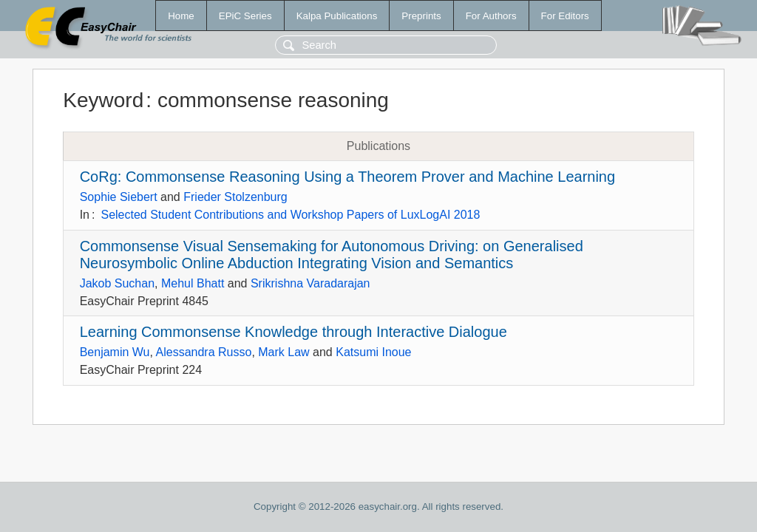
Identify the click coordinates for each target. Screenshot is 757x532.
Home (181, 16)
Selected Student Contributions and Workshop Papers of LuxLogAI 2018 (290, 215)
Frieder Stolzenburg (235, 197)
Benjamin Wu (115, 352)
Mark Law (284, 352)
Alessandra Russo (204, 352)
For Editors (565, 16)
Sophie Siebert (119, 197)
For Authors (491, 16)
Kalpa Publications (337, 16)
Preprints (421, 16)
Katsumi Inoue (373, 352)
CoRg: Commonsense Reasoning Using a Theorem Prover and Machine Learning (347, 177)
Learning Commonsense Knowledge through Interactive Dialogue (293, 332)
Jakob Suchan (117, 283)
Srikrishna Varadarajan (310, 283)
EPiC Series (245, 16)
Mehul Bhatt (193, 283)
